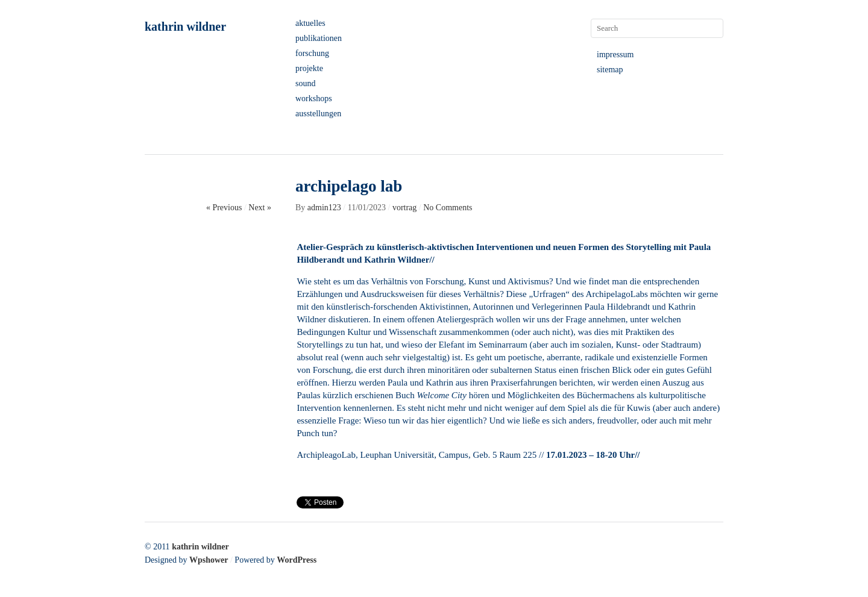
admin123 (324, 208)
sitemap (610, 70)
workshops (314, 98)
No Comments (448, 208)
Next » (260, 208)
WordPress (297, 560)
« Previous (224, 208)
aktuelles (310, 23)
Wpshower (209, 560)
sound (305, 83)
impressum (615, 55)
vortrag (404, 208)
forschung (312, 53)
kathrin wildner (185, 27)
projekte (309, 68)
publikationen (319, 38)
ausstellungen (318, 114)
